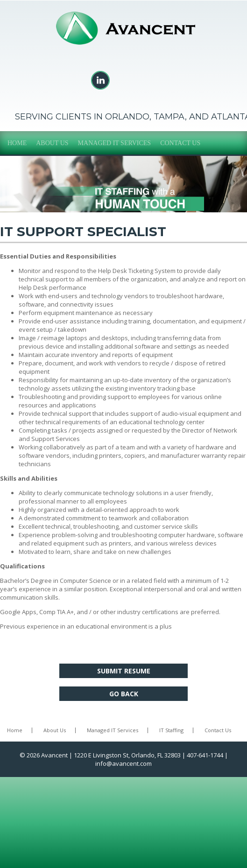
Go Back (124, 694)
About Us (52, 143)
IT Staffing (171, 730)
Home (17, 143)
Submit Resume (124, 671)
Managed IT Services (115, 143)
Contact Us (180, 143)
